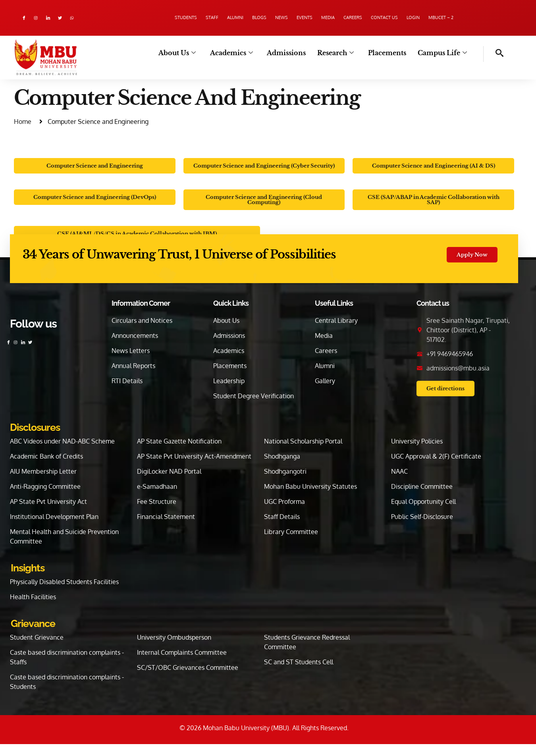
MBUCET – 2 (484, 18)
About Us (189, 53)
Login (447, 18)
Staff (176, 18)
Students (142, 18)
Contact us (409, 18)
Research (341, 53)
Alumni (207, 18)
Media (334, 18)
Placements (390, 53)
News (271, 18)
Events (302, 18)
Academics (241, 53)
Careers (368, 18)
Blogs (240, 18)
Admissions (294, 53)
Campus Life (443, 53)
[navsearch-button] (494, 54)
